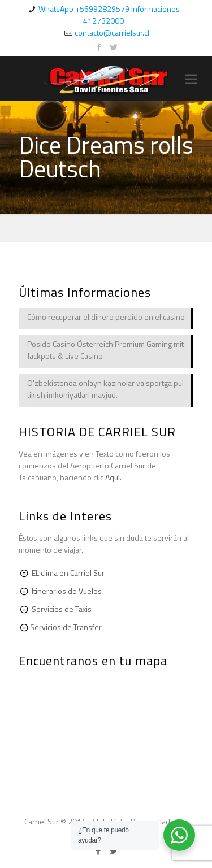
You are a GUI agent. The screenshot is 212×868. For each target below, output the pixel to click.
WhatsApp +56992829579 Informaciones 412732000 (109, 15)
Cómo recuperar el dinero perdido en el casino (106, 317)
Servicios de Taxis (62, 609)
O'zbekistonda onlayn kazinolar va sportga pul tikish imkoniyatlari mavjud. (105, 389)
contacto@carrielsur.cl (112, 32)
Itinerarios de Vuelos (67, 591)
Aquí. (113, 477)
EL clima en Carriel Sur (68, 573)
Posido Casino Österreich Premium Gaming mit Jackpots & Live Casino (105, 350)
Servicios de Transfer (66, 627)
